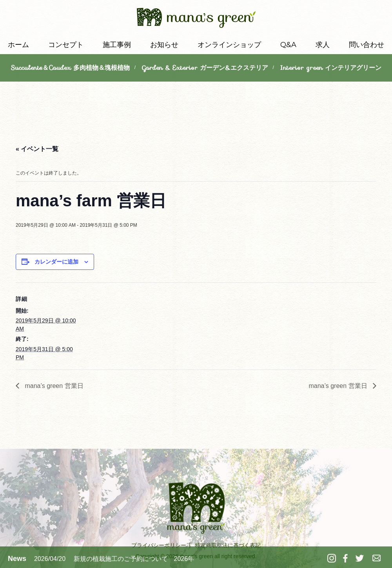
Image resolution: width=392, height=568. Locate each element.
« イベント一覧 (37, 149)
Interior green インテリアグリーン (331, 68)
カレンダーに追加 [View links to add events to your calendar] (56, 262)
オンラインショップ (229, 45)
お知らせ (164, 45)
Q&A (288, 45)
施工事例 (117, 45)
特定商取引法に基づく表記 (228, 545)
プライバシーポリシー (159, 545)
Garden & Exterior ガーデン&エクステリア (205, 68)
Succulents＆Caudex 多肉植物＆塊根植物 (70, 68)
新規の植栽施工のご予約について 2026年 (134, 559)
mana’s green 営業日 (53, 386)
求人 (323, 45)
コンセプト (66, 45)
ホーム (18, 45)
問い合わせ (367, 45)
